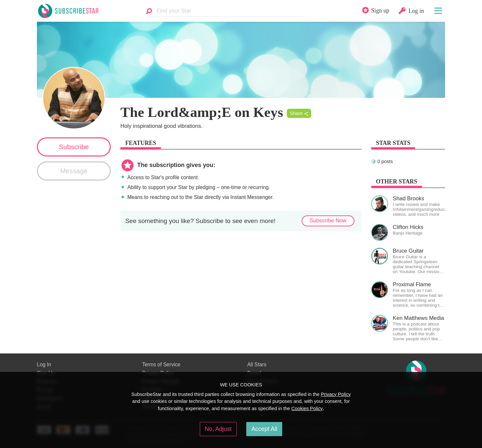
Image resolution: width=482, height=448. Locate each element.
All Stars (257, 364)
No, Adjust (218, 429)
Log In (44, 364)
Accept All (264, 429)
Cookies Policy (307, 408)
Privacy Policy (336, 394)
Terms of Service (161, 364)
